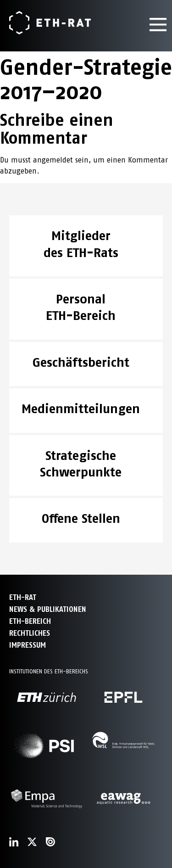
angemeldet (53, 160)
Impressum (28, 645)
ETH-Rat (23, 597)
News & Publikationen (48, 609)
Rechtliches (30, 633)
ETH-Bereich (30, 621)
